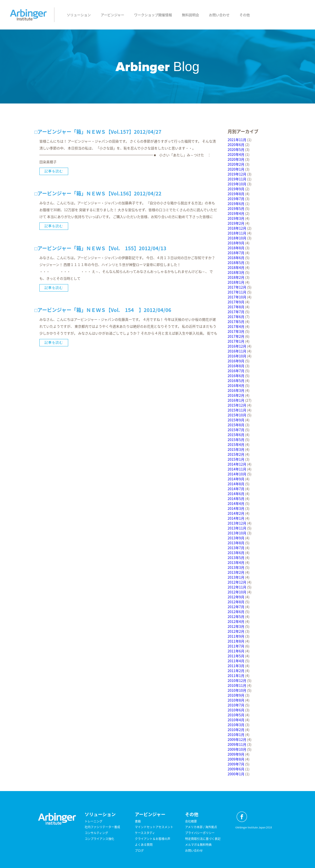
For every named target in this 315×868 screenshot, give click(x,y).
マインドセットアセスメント (154, 827)
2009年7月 (236, 764)
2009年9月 (236, 754)
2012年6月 (236, 612)
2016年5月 (236, 381)
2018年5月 (236, 263)
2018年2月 (236, 277)
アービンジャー (112, 15)
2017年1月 (236, 341)
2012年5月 (236, 617)
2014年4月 (236, 503)
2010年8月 (236, 700)
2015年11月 (237, 410)
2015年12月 (237, 405)
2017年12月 (237, 287)
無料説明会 (190, 15)
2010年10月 (237, 690)
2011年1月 (236, 676)
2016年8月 (236, 366)
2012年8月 (236, 602)
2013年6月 (236, 553)
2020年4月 (236, 154)
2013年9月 (236, 538)
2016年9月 (236, 361)
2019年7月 (236, 199)
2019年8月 (236, 194)
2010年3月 (236, 725)
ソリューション (79, 15)
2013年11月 (237, 528)
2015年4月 (236, 444)
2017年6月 (236, 317)
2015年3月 (236, 449)
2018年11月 (237, 233)
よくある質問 (144, 845)
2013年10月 (237, 533)
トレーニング (94, 821)
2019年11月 (237, 179)
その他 (245, 15)
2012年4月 (236, 621)
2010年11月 (237, 685)
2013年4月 (236, 562)
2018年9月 (236, 243)
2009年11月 (237, 744)
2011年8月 (236, 641)
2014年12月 (237, 464)
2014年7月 (236, 489)
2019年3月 (236, 218)
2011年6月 (236, 651)
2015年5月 (236, 440)
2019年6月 (236, 204)
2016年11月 (237, 351)
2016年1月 (236, 400)
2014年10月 (237, 474)
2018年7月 (236, 253)
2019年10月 (237, 184)
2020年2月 (236, 164)
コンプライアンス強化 (99, 839)
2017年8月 (236, 307)
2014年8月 (236, 484)
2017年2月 (236, 336)
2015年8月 (236, 425)
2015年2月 (236, 454)
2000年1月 (236, 774)
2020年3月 (236, 159)
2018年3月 (236, 272)
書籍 (138, 821)
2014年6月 (236, 494)
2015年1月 (236, 459)
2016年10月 (237, 356)
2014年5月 (236, 499)
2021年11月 (237, 140)
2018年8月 (236, 248)
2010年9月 (236, 695)
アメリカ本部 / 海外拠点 (201, 827)
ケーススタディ (145, 833)
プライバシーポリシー (200, 833)
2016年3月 (236, 390)
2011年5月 (236, 656)
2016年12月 (237, 346)
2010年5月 (236, 715)
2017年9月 (236, 302)
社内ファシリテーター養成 (102, 827)
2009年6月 (236, 769)
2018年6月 (236, 258)
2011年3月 (236, 666)
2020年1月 (236, 169)
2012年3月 (236, 626)
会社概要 (191, 821)
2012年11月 (237, 587)
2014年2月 (236, 513)
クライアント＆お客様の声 (153, 839)
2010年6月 (236, 710)
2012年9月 (236, 597)
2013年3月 (236, 567)
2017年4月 (236, 326)
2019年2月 (236, 223)
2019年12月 (237, 174)
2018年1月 (236, 282)
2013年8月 (236, 543)
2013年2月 (236, 572)
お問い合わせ (219, 15)
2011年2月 (236, 671)
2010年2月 (236, 730)
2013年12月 (237, 523)
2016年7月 (236, 371)
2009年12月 (237, 739)
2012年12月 (237, 582)
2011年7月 (236, 646)
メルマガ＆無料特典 (198, 845)
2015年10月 (237, 415)
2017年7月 (236, 312)
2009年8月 (236, 759)
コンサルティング (96, 833)
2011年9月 (236, 636)
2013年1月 (236, 577)
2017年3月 (236, 331)
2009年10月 (237, 749)
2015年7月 (236, 430)
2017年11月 (237, 292)
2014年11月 (237, 469)
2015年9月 (236, 420)
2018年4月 (236, 267)
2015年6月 (236, 435)
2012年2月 (236, 631)
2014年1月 (236, 518)
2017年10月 (237, 297)
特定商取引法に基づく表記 (203, 839)
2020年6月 (236, 145)
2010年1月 (236, 735)
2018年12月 (237, 228)
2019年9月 (236, 189)
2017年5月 (236, 322)
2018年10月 (237, 238)
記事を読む (54, 171)
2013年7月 (236, 548)
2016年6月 (236, 376)
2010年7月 (236, 705)
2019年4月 (236, 213)
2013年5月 (236, 558)
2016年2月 (236, 395)
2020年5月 (236, 149)
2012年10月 (237, 592)
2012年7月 (236, 607)
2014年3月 (236, 508)
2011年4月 (236, 661)
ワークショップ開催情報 (153, 15)
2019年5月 (236, 208)
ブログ (139, 851)
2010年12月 (237, 680)
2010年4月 (236, 720)
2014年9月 (236, 479)
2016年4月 (236, 385)
